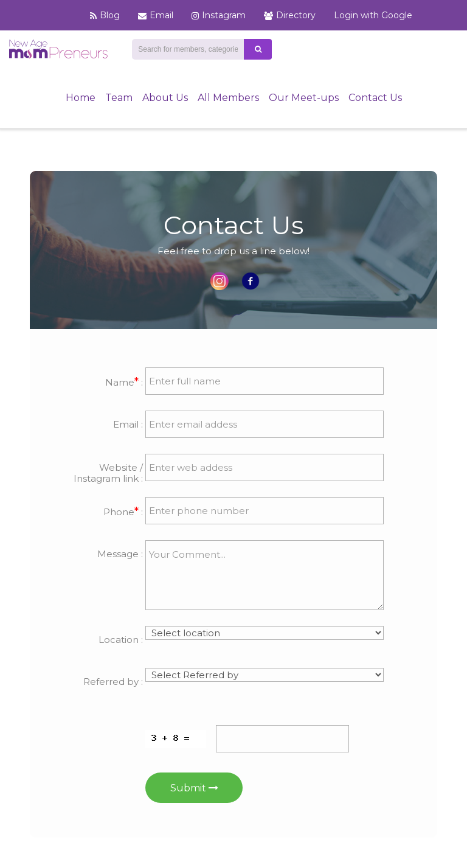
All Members (228, 98)
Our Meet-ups (304, 98)
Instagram (219, 15)
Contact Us (375, 98)
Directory (290, 15)
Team (119, 98)
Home (81, 98)
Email (156, 15)
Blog (105, 15)
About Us (165, 98)
